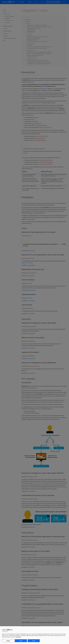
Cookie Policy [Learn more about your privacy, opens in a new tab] (18, 637)
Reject (21, 641)
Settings (8, 641)
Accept (34, 641)
